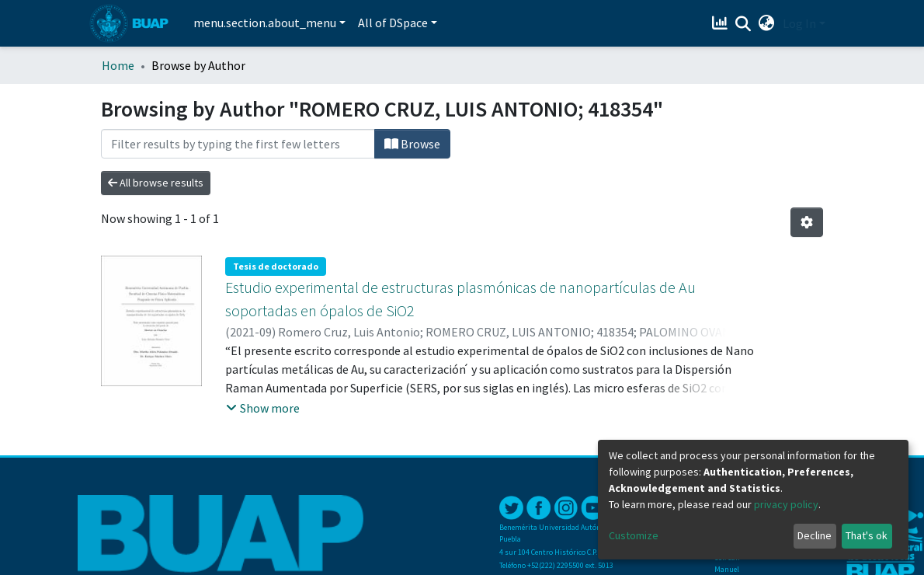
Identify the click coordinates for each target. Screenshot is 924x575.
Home (118, 65)
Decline (815, 535)
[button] (767, 23)
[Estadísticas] (722, 23)
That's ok (867, 535)
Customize (634, 535)
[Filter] (238, 144)
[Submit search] (743, 24)
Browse (412, 144)
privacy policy (786, 504)
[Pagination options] (807, 222)
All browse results (156, 183)
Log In (799, 23)
